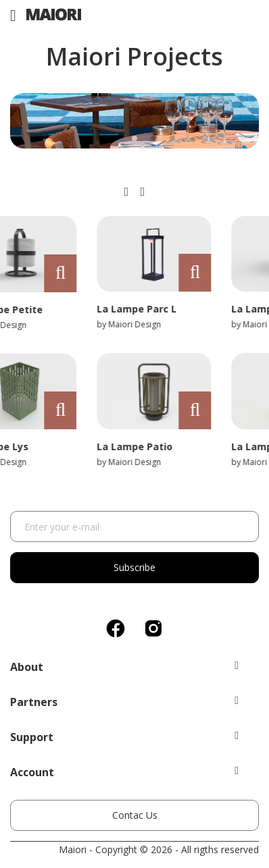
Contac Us (135, 815)
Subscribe (134, 567)
